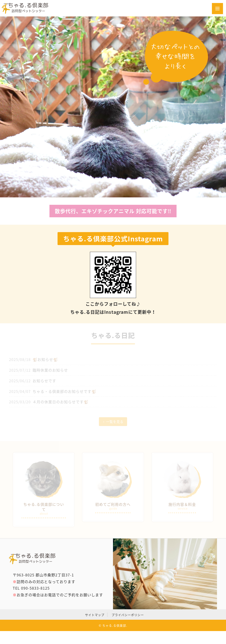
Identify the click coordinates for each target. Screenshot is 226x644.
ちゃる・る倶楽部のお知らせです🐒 (64, 391)
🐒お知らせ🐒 (45, 359)
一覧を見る (115, 422)
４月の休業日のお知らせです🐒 (61, 402)
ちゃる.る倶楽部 (114, 625)
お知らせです (44, 381)
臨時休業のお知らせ (50, 370)
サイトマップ (95, 615)
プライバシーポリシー (128, 615)
